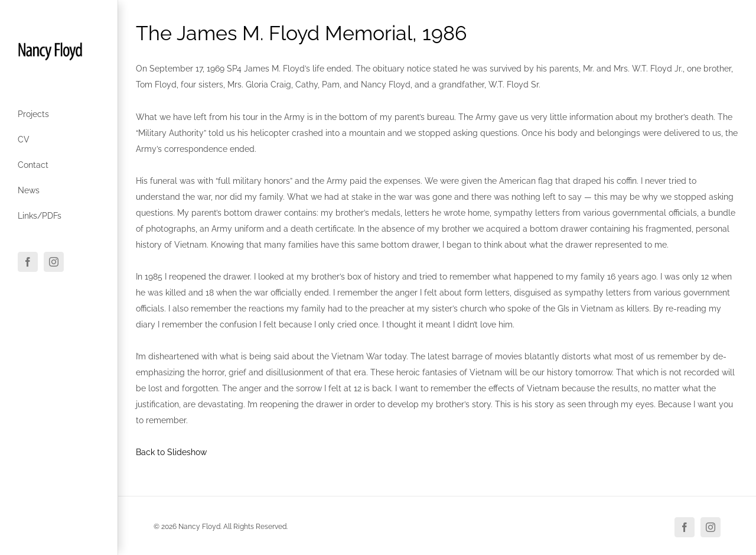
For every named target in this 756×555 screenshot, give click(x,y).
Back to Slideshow (171, 452)
